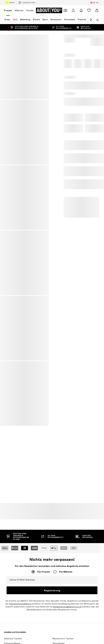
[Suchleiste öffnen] (96, 20)
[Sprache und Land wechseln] (94, 3)
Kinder (30, 10)
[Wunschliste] (89, 10)
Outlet (10, 3)
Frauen (8, 10)
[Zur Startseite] (49, 10)
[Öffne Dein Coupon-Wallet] (65, 10)
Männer (19, 10)
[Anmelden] (73, 10)
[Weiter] (91, 20)
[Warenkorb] (97, 10)
